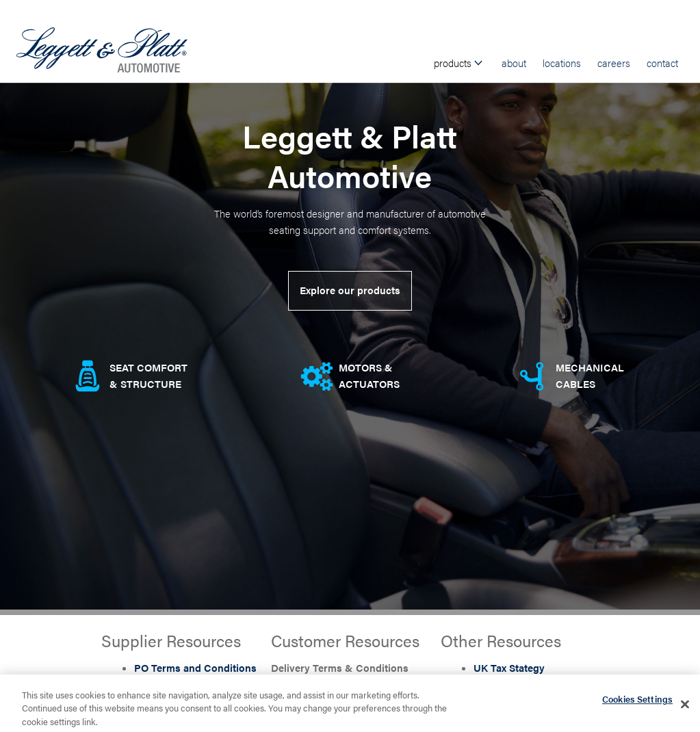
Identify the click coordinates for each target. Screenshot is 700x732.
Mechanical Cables (590, 376)
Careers (614, 63)
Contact (662, 63)
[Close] (685, 707)
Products (459, 63)
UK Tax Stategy (509, 667)
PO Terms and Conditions (195, 667)
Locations (562, 63)
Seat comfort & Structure (148, 376)
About (514, 63)
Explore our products (350, 290)
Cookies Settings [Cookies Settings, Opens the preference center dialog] (637, 702)
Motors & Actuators (369, 376)
